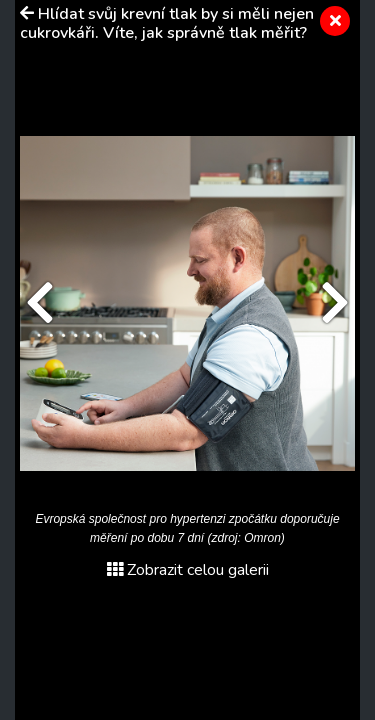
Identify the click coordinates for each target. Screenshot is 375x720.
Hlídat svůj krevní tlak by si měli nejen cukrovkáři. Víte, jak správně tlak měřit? (167, 23)
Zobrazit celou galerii (188, 570)
